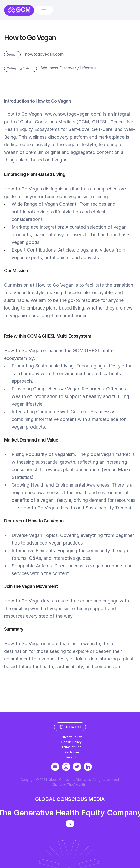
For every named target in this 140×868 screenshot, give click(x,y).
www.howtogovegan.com (73, 115)
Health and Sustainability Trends (95, 509)
